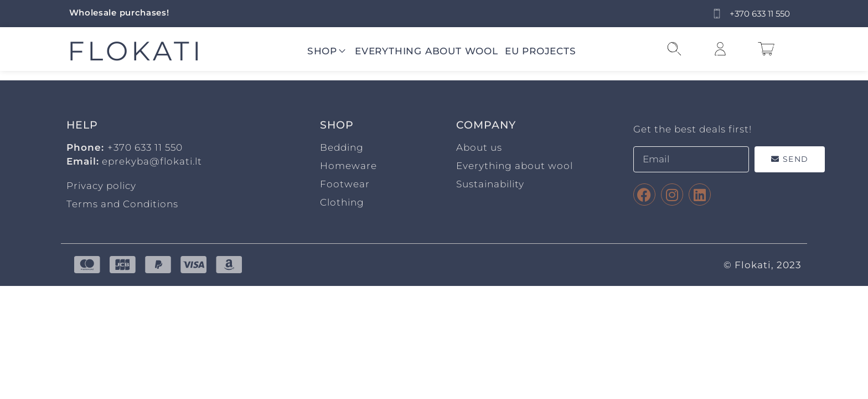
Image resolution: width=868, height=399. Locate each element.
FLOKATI (136, 51)
